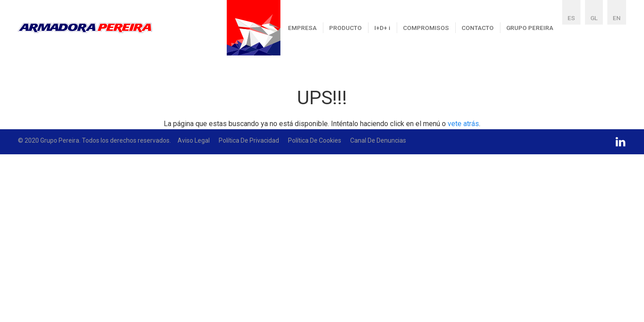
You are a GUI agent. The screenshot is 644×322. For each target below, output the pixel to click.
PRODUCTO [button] (345, 28)
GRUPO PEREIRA (530, 28)
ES (571, 18)
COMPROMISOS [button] (426, 28)
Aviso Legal (194, 140)
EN (617, 18)
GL (594, 18)
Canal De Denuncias (378, 140)
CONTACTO (478, 28)
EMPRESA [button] (302, 28)
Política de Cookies (315, 140)
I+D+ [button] (382, 28)
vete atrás (463, 124)
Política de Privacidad (249, 140)
